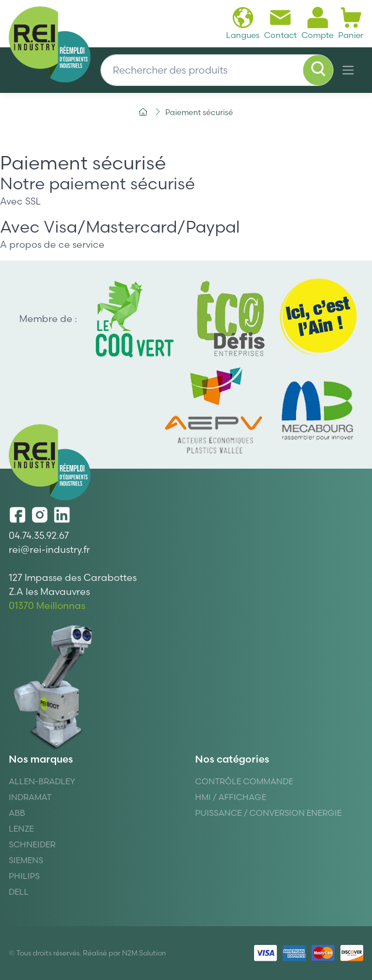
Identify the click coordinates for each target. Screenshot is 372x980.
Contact (280, 23)
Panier (351, 23)
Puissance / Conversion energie (268, 813)
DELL (19, 892)
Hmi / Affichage (231, 797)
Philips (24, 876)
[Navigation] (348, 70)
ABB (17, 813)
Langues (243, 23)
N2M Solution (144, 953)
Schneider (32, 844)
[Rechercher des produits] (217, 70)
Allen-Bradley (42, 781)
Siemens (26, 860)
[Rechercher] (318, 70)
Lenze (21, 829)
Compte (317, 23)
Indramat (30, 797)
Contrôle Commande (244, 781)
